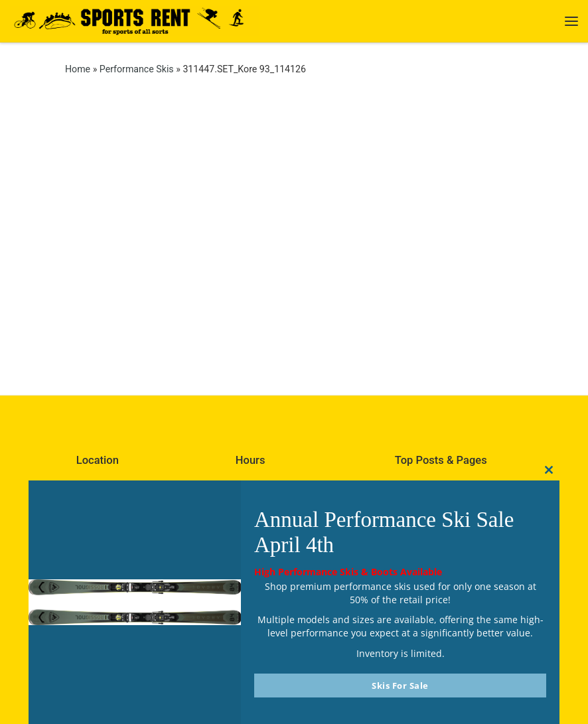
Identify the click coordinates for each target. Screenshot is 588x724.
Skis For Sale (400, 686)
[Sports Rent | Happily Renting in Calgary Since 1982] (134, 20)
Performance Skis (137, 69)
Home (78, 69)
